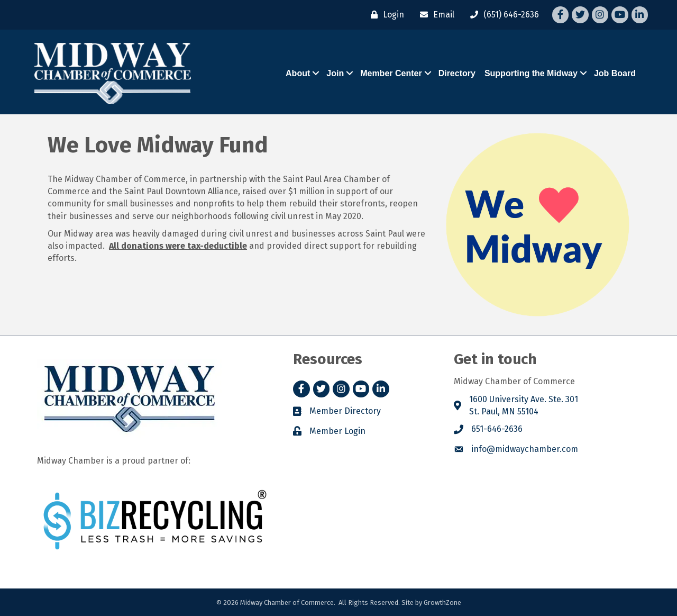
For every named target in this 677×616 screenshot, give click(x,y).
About (298, 73)
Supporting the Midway (531, 73)
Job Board (615, 73)
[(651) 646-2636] (502, 15)
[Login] (385, 15)
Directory (457, 73)
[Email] (434, 15)
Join (335, 73)
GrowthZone (442, 603)
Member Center (391, 73)
